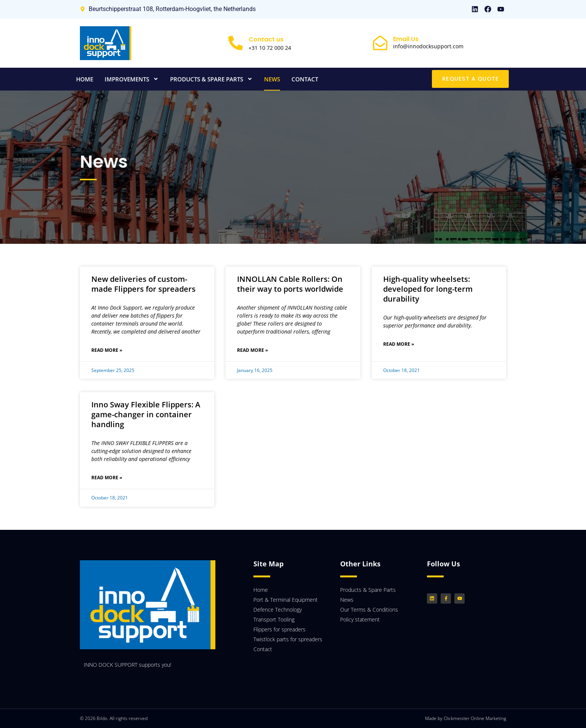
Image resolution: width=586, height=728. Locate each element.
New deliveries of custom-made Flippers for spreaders (143, 284)
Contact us (266, 39)
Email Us (406, 39)
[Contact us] (236, 43)
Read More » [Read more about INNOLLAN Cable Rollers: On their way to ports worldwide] (252, 350)
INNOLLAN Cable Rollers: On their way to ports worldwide (290, 284)
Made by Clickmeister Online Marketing (466, 718)
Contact (305, 79)
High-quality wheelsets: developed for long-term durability (428, 289)
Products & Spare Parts (211, 79)
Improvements (132, 79)
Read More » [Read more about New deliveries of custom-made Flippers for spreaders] (107, 350)
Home (85, 79)
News (272, 79)
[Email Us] (380, 43)
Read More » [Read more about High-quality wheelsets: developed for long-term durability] (399, 344)
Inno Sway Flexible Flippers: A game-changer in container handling (146, 414)
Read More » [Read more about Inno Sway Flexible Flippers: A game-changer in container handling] (107, 478)
